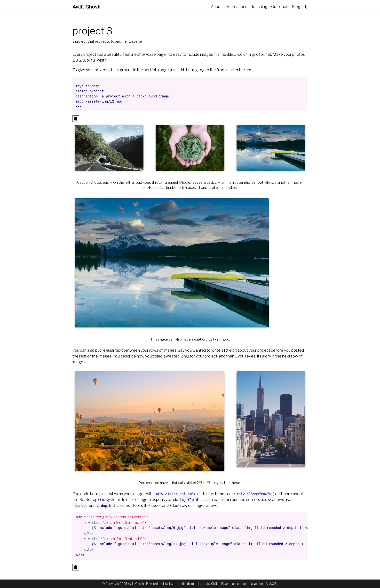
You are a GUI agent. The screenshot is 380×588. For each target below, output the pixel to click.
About (216, 7)
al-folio (182, 584)
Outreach (280, 7)
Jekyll (166, 584)
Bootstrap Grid (92, 500)
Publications (236, 7)
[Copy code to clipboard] (76, 119)
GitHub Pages (220, 584)
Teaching (259, 7)
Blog (296, 7)
